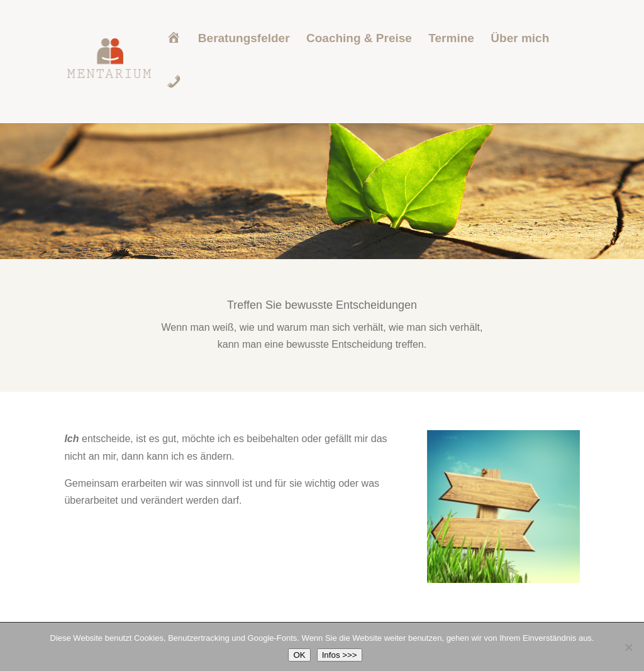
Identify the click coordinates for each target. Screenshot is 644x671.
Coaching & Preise (359, 39)
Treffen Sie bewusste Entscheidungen (322, 305)
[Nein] (628, 647)
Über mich (520, 39)
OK (299, 655)
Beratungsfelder (244, 39)
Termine (451, 39)
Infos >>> (340, 655)
